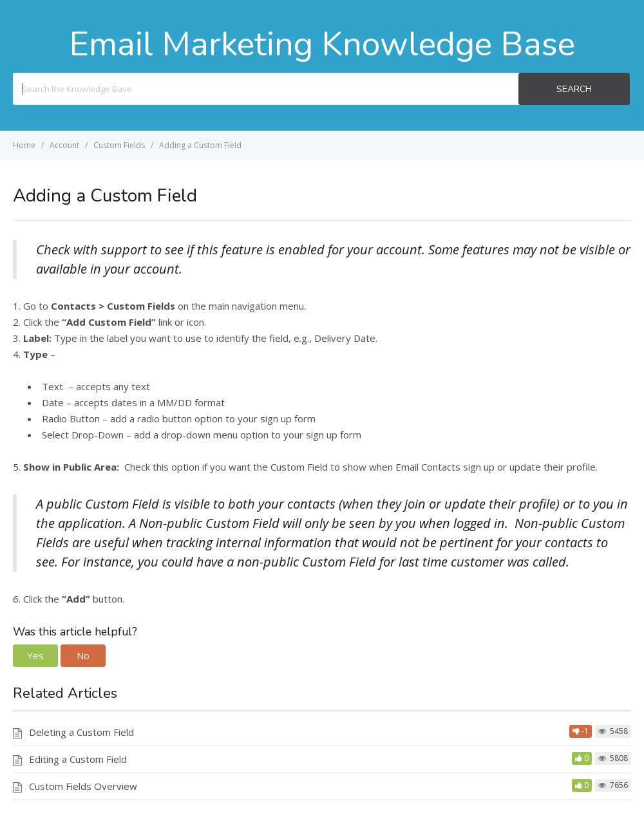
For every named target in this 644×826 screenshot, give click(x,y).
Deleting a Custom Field (81, 732)
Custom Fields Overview (83, 786)
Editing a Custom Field (78, 759)
